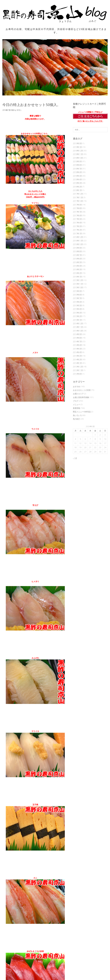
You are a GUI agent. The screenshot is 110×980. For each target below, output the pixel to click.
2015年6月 (77, 302)
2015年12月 (78, 280)
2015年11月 (78, 284)
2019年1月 (77, 147)
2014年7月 (77, 341)
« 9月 (75, 458)
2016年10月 (78, 244)
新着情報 (76, 408)
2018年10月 (78, 158)
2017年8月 (77, 208)
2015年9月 (77, 291)
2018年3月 (77, 183)
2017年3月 (77, 226)
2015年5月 (77, 305)
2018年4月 (77, 179)
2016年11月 (78, 241)
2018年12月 (78, 151)
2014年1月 (77, 363)
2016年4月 (77, 266)
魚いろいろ (77, 415)
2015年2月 (77, 316)
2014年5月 (77, 349)
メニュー (76, 404)
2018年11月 (78, 154)
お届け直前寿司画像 (81, 397)
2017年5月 (77, 219)
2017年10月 (78, 201)
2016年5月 (77, 262)
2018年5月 (77, 176)
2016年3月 (77, 269)
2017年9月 (77, 205)
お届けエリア (78, 394)
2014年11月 (78, 327)
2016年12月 (78, 237)
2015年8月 (77, 295)
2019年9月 (77, 143)
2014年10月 (78, 331)
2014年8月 (77, 338)
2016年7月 (77, 255)
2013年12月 (78, 367)
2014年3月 (77, 356)
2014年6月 (77, 345)
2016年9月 (77, 248)
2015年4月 (77, 309)
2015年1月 (77, 320)
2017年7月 (77, 212)
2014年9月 (77, 334)
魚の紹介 (76, 419)
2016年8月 (77, 251)
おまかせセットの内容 (82, 390)
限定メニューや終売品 (82, 412)
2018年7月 (77, 169)
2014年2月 (77, 359)
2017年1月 (77, 233)
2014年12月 (78, 323)
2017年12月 (78, 194)
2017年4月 (77, 223)
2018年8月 (77, 165)
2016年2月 (77, 273)
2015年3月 (77, 313)
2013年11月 (78, 370)
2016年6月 (77, 259)
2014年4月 (77, 352)
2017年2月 (77, 230)
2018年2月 (77, 187)
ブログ (76, 401)
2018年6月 (77, 172)
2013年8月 (77, 374)
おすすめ (76, 386)
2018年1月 (77, 190)
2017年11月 (78, 197)
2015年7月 (77, 298)
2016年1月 (77, 277)
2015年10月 (78, 287)
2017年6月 (77, 215)
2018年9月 (77, 161)
